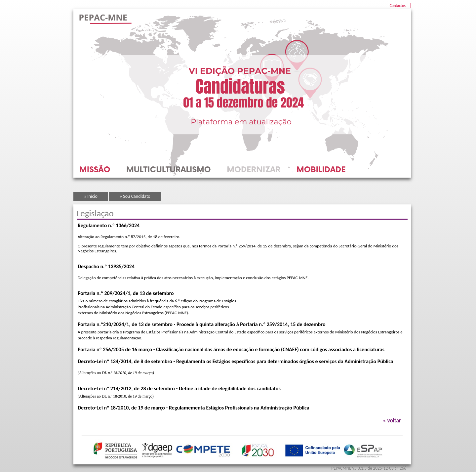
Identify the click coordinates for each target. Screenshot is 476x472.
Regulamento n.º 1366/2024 (109, 225)
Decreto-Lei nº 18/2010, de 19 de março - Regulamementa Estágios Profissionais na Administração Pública (194, 408)
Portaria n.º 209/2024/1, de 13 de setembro (126, 293)
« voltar (392, 421)
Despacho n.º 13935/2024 (106, 266)
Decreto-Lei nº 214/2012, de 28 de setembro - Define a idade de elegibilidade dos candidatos (179, 388)
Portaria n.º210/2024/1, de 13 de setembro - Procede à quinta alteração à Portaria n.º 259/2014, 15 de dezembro (202, 324)
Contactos (397, 6)
